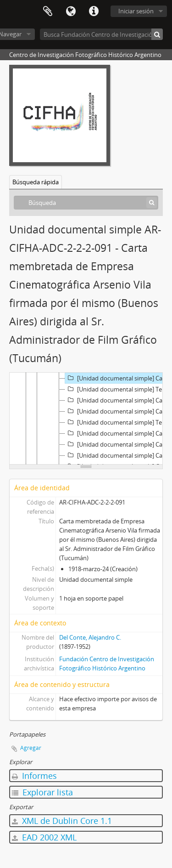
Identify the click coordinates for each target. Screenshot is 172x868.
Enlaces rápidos (94, 11)
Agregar (31, 748)
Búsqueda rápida (36, 182)
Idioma (71, 11)
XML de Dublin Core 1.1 (62, 821)
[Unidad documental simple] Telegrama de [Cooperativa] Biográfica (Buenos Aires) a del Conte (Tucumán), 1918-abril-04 (119, 422)
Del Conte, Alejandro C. (90, 637)
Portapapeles (48, 11)
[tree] (86, 419)
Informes (34, 776)
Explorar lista (42, 792)
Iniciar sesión (136, 11)
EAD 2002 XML (44, 837)
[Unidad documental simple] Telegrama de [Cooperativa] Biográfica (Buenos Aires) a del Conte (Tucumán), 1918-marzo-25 (119, 389)
